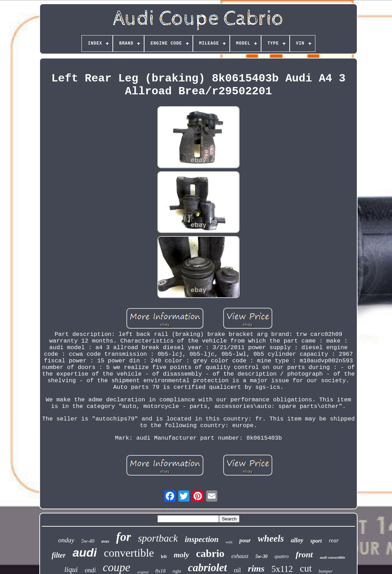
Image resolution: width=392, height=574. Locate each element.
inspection (202, 539)
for (124, 537)
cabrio (210, 553)
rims (256, 569)
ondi (90, 570)
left (164, 557)
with (229, 542)
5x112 (282, 569)
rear (334, 540)
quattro (281, 556)
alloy (297, 540)
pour (245, 540)
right (177, 571)
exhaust (240, 556)
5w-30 (261, 556)
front (304, 555)
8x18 (160, 571)
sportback (158, 538)
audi (85, 552)
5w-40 (88, 541)
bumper (326, 571)
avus (105, 541)
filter (58, 555)
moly (181, 555)
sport (316, 541)
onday (66, 540)
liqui (71, 569)
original (143, 572)
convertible (129, 553)
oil (237, 570)
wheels (271, 538)
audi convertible (333, 557)
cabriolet (207, 568)
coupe (116, 567)
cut (306, 568)
